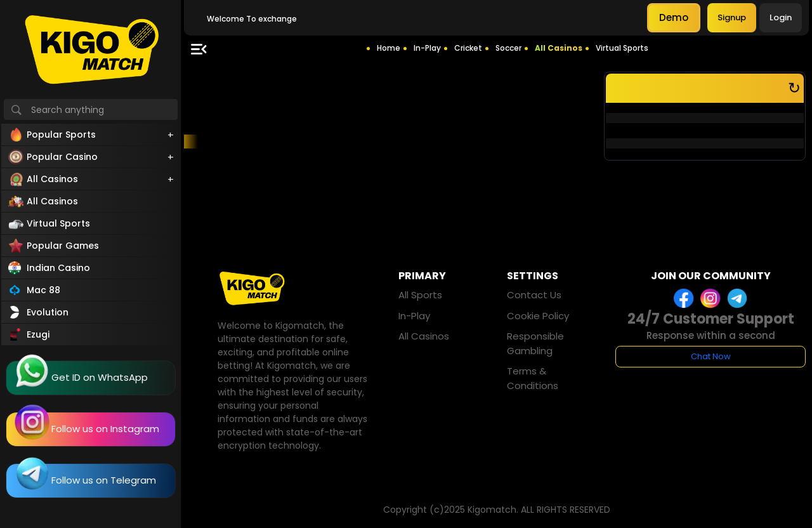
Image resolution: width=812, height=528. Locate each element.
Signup (732, 17)
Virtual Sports (622, 48)
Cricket (468, 48)
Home (389, 48)
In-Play (427, 48)
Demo (674, 17)
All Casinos (559, 48)
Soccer (508, 48)
